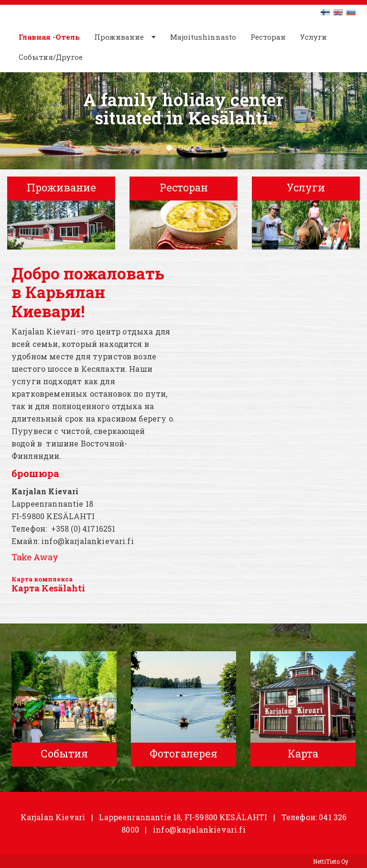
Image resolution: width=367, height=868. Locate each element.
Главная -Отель (49, 37)
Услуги (313, 37)
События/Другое (51, 57)
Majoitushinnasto (203, 37)
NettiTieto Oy (331, 861)
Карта (22, 579)
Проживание (119, 37)
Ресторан (268, 37)
